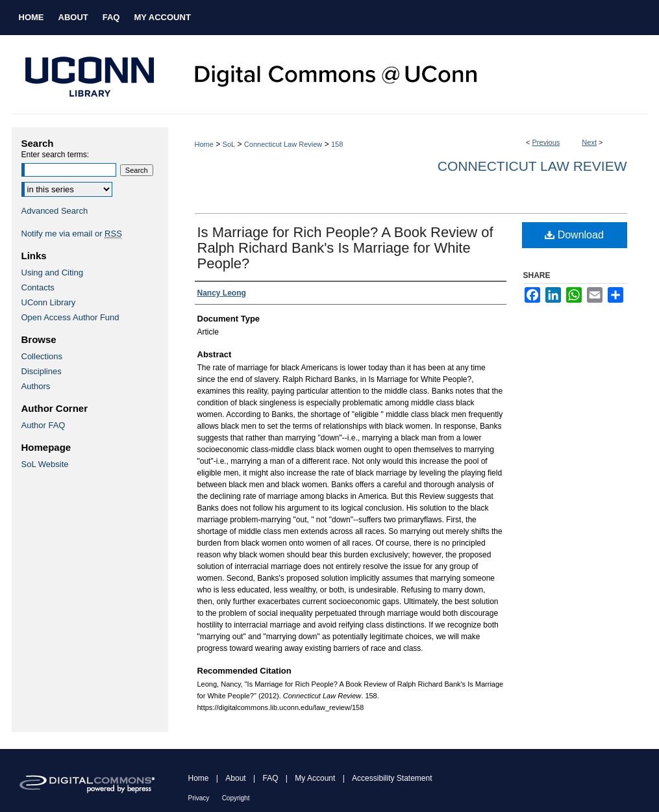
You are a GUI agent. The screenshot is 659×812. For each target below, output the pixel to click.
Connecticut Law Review (283, 144)
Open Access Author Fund (70, 317)
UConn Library (49, 302)
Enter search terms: (56, 155)
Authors (36, 386)
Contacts (38, 287)
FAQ (270, 778)
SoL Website (45, 464)
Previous (546, 142)
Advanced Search (55, 211)
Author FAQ (44, 425)
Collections (42, 356)
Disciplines (42, 371)
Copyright (236, 798)
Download (574, 235)
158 (337, 144)
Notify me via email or (72, 234)
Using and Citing (52, 273)
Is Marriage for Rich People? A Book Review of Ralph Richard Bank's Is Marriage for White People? (345, 248)
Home (204, 144)
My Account (315, 778)
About (235, 778)
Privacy (199, 798)
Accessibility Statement (392, 778)
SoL (229, 144)
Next (589, 142)
